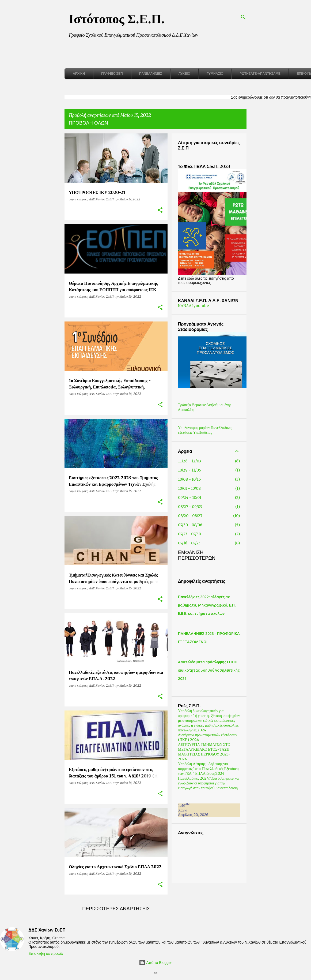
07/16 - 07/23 (199, 543)
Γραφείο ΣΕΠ (112, 74)
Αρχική (79, 74)
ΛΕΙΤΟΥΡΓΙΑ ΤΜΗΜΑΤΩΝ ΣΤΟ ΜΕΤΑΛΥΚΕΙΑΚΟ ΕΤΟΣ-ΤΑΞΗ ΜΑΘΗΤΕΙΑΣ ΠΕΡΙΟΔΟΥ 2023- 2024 (214, 752)
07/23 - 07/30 (199, 534)
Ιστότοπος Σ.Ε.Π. (117, 19)
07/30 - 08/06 (200, 525)
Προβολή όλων (88, 123)
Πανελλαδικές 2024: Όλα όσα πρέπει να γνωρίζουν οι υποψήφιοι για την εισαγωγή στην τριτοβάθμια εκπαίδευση (218, 783)
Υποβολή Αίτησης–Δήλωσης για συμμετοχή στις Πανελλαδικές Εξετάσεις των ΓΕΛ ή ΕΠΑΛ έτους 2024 (218, 769)
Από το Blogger (155, 963)
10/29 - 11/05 (199, 470)
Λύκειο (184, 74)
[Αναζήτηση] (243, 17)
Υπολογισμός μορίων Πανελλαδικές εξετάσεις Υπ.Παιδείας (214, 430)
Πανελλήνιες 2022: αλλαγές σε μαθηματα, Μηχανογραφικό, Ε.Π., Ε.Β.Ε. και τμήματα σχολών (217, 605)
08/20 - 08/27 (200, 516)
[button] (160, 210)
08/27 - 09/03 (199, 507)
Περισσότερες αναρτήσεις (116, 909)
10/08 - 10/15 (199, 479)
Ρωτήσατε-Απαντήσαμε (260, 74)
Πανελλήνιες (151, 74)
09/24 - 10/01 (199, 498)
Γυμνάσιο (215, 74)
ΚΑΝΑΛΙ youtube (203, 306)
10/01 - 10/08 (199, 488)
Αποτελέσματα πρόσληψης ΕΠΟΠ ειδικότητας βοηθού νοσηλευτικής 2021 (218, 670)
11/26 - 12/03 (199, 461)
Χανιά (192, 810)
